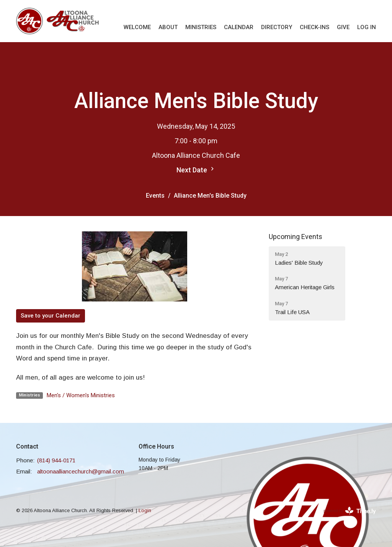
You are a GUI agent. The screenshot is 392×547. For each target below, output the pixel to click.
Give (343, 27)
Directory (277, 27)
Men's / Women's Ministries (81, 395)
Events (155, 196)
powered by (350, 511)
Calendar (239, 27)
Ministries (201, 27)
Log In (367, 27)
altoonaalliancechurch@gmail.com (81, 471)
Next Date (196, 170)
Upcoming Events (296, 237)
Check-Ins (314, 27)
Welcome (137, 27)
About (168, 27)
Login (145, 510)
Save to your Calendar (51, 316)
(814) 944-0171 (56, 460)
